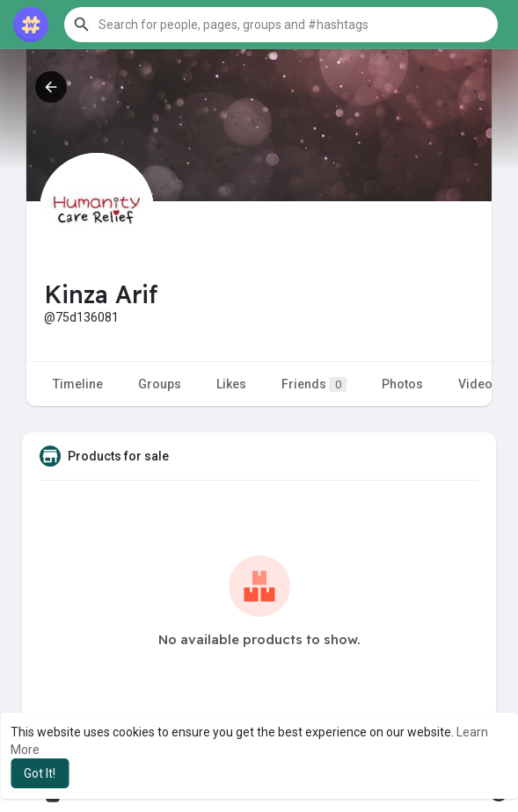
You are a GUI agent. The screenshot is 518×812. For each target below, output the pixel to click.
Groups (160, 384)
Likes (231, 384)
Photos (402, 384)
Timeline (78, 384)
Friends (314, 384)
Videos (479, 384)
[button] (281, 25)
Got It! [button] (40, 773)
